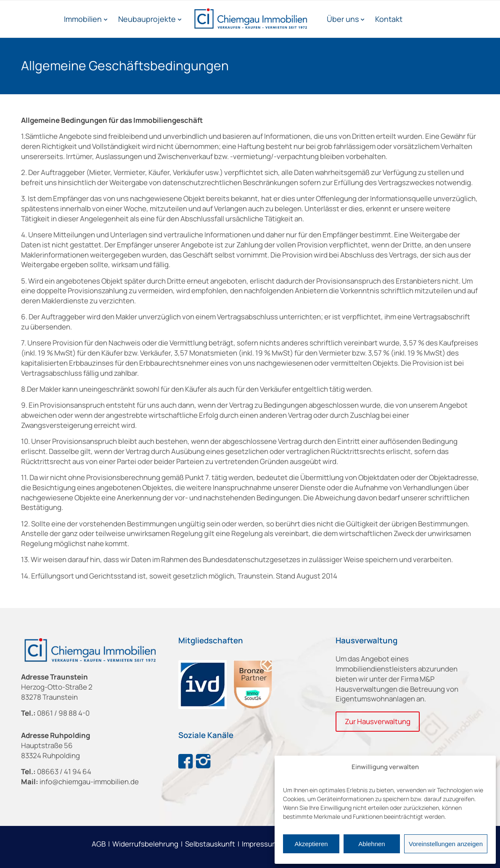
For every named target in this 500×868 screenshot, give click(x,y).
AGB (99, 844)
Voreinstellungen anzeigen (446, 844)
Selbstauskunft (210, 844)
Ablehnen (372, 844)
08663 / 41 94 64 (64, 771)
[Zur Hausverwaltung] (378, 722)
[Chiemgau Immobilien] (250, 19)
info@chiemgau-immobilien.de (89, 782)
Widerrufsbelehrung (145, 844)
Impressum (260, 844)
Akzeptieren (311, 844)
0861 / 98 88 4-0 (63, 713)
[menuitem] (86, 19)
